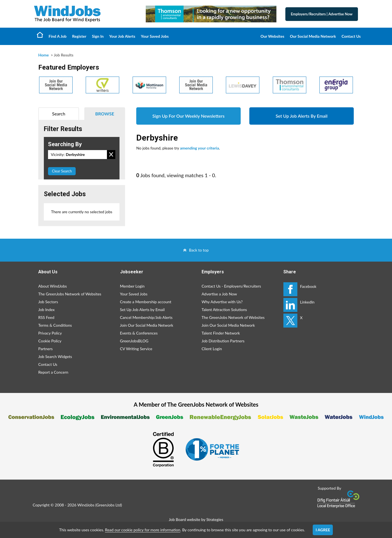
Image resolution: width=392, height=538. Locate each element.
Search (59, 114)
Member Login (132, 286)
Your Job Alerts (122, 36)
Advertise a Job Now (219, 294)
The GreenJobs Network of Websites (70, 294)
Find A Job (58, 36)
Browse (105, 114)
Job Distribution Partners (223, 341)
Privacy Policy (50, 333)
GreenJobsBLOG (134, 341)
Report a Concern (53, 372)
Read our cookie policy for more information (143, 530)
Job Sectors (48, 302)
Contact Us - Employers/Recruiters (231, 286)
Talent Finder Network (221, 333)
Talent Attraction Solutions (224, 310)
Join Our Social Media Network (147, 325)
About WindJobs (52, 286)
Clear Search (62, 171)
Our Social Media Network (313, 36)
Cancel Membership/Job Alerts (146, 317)
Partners (46, 349)
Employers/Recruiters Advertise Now (322, 14)
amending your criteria (200, 148)
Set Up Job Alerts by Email (142, 310)
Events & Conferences (139, 333)
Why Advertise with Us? (222, 302)
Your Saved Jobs (155, 36)
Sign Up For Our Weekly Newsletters (188, 116)
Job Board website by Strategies (196, 519)
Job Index (46, 310)
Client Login (212, 349)
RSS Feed (46, 317)
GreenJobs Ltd (109, 505)
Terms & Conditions (55, 325)
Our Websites (272, 36)
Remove (111, 155)
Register (79, 36)
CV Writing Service (136, 349)
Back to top (199, 250)
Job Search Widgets (55, 356)
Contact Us (351, 36)
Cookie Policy (50, 341)
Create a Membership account (146, 302)
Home (40, 35)
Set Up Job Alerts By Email (302, 116)
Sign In (98, 36)
